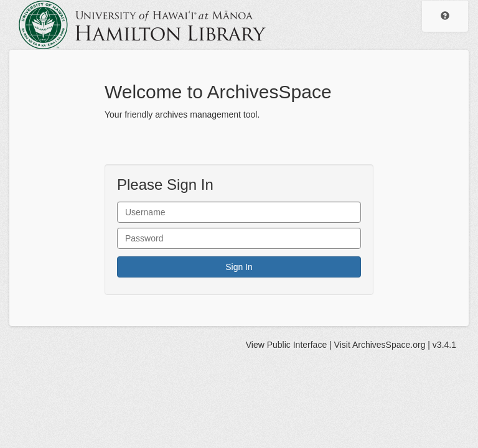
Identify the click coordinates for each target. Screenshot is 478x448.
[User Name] (239, 212)
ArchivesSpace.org (389, 345)
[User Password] (239, 238)
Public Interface (297, 345)
